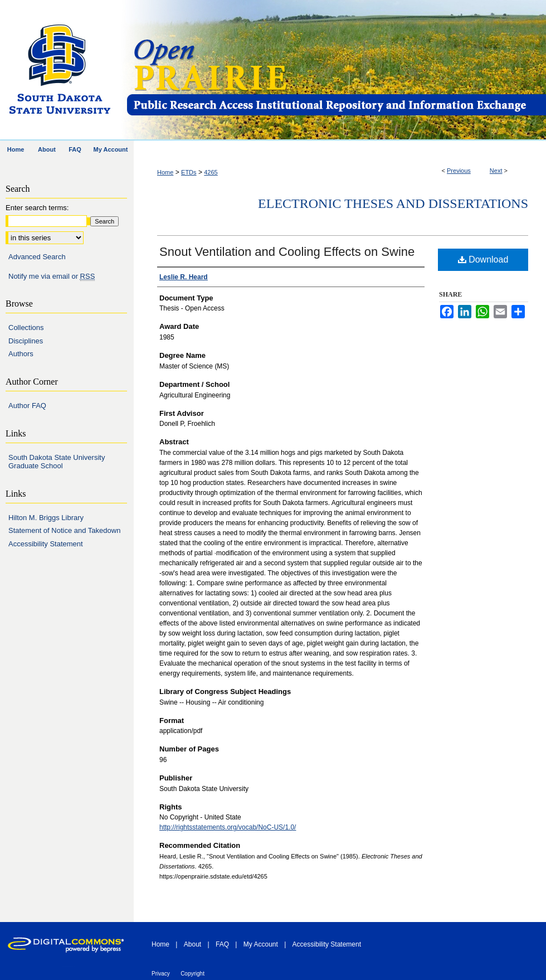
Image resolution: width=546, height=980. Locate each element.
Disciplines (26, 341)
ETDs (189, 172)
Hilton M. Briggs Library (46, 518)
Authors (21, 354)
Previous (459, 171)
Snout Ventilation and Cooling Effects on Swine (287, 252)
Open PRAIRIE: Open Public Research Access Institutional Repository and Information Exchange (336, 71)
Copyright (192, 974)
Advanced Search (37, 257)
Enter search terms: (37, 208)
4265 (211, 172)
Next (496, 171)
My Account (261, 944)
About (192, 944)
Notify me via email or (52, 276)
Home (165, 172)
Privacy (161, 974)
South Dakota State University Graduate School (57, 462)
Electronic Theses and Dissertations (393, 203)
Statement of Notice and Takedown (64, 530)
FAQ (222, 944)
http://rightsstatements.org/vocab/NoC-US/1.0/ (228, 827)
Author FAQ (27, 406)
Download (483, 259)
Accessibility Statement (46, 544)
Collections (26, 328)
